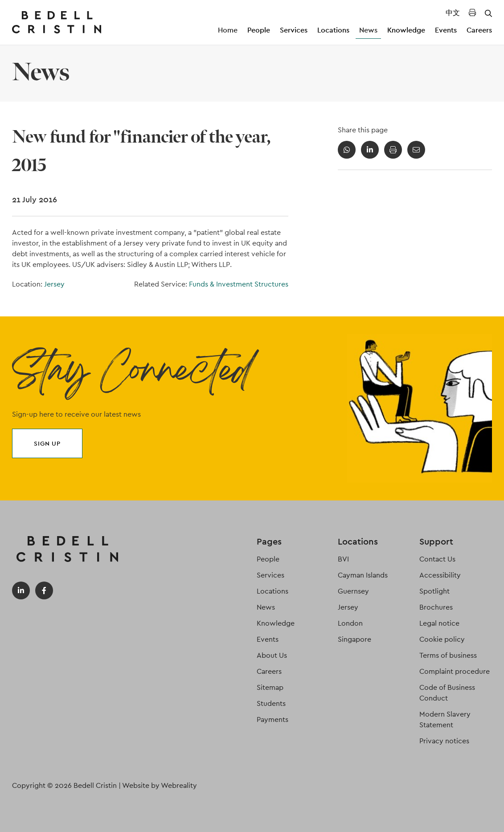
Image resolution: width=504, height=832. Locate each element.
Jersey (54, 284)
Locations (333, 30)
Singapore (354, 639)
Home (228, 30)
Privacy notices (444, 741)
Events (446, 30)
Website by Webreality (160, 785)
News (368, 30)
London (350, 623)
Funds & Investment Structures (239, 284)
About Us (272, 655)
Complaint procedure (455, 671)
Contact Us (437, 559)
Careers (479, 30)
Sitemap (270, 687)
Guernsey (353, 591)
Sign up (47, 443)
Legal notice (439, 623)
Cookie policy (442, 639)
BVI (343, 559)
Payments (272, 719)
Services (294, 30)
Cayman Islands (363, 575)
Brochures (436, 607)
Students (271, 703)
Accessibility (440, 575)
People (259, 30)
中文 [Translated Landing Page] (453, 13)
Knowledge (406, 30)
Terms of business (448, 655)
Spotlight (434, 591)
